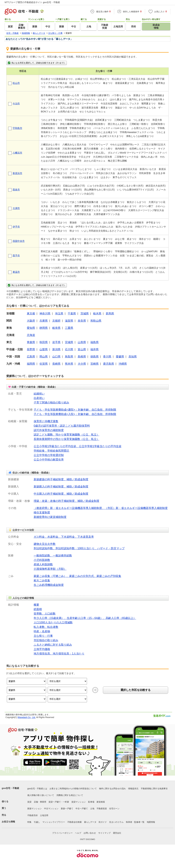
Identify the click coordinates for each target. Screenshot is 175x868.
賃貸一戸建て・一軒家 (59, 802)
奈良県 (82, 321)
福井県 (95, 349)
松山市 (16, 83)
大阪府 (31, 321)
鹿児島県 (109, 364)
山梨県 (44, 349)
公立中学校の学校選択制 (49, 455)
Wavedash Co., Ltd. (27, 717)
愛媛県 (120, 357)
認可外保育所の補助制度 (49, 430)
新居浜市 (17, 173)
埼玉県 (59, 314)
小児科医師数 (42, 560)
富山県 (82, 349)
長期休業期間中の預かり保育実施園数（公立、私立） (66, 439)
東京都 (31, 314)
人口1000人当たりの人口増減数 (53, 622)
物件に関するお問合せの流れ (112, 789)
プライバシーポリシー (62, 833)
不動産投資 (102, 809)
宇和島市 (17, 128)
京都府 (56, 321)
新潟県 (56, 349)
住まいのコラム (116, 822)
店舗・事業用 (40, 802)
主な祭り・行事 (43, 636)
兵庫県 (44, 321)
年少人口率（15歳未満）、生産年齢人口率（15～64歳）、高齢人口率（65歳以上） (85, 618)
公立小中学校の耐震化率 (49, 460)
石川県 (69, 349)
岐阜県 (56, 328)
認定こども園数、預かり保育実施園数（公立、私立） (66, 435)
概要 (36, 605)
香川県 (107, 357)
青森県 (31, 342)
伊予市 (16, 227)
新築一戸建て (67, 809)
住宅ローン (114, 809)
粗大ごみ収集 (42, 580)
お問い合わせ (90, 833)
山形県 (82, 342)
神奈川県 (45, 314)
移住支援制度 (42, 512)
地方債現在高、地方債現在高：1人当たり (59, 654)
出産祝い (39, 398)
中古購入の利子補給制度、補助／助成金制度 (61, 494)
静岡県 (44, 328)
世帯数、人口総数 (45, 614)
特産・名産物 (42, 631)
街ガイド (103, 822)
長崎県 (56, 364)
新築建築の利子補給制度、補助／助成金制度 (61, 479)
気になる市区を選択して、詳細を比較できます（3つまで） (37, 63)
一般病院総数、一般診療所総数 (53, 556)
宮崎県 (95, 364)
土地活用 (44, 815)
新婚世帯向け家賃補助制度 (50, 517)
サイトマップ (104, 833)
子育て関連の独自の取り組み (51, 402)
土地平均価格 (42, 649)
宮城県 (69, 342)
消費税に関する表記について (70, 795)
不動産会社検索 (75, 822)
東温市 (16, 272)
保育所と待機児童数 (46, 421)
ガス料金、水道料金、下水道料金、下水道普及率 (64, 537)
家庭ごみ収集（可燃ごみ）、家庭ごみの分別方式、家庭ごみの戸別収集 (77, 576)
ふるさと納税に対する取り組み (53, 645)
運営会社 (117, 833)
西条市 (16, 190)
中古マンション (51, 809)
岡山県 (44, 357)
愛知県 (31, 328)
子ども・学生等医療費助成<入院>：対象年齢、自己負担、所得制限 (75, 414)
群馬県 (110, 314)
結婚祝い (39, 394)
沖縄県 (123, 364)
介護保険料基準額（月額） (50, 569)
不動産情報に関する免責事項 (154, 789)
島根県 (82, 357)
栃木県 (97, 314)
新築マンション (35, 809)
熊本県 (69, 364)
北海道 (31, 335)
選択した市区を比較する (136, 690)
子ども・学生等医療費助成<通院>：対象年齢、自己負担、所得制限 (75, 410)
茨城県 (85, 314)
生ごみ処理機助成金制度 (49, 585)
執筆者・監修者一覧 (135, 822)
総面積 (38, 609)
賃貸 (29, 802)
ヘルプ (78, 833)
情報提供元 (133, 789)
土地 (92, 809)
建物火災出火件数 (45, 544)
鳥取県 (69, 357)
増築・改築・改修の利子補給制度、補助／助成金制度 (66, 501)
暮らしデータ (90, 822)
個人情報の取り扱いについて (41, 795)
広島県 (31, 357)
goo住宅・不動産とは (37, 789)
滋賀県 (69, 321)
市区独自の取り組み (46, 640)
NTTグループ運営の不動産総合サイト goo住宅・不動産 (32, 2)
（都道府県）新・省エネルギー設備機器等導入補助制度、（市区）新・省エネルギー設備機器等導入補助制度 (101, 508)
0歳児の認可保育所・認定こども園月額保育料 (62, 426)
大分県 (82, 364)
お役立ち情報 (8, 822)
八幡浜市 (17, 153)
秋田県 (44, 342)
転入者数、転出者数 (46, 627)
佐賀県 (44, 364)
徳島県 (95, 357)
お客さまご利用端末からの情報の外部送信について (73, 789)
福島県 (95, 342)
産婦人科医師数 (43, 564)
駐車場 (91, 802)
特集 (29, 822)
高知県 (133, 357)
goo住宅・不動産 (10, 788)
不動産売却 (32, 815)
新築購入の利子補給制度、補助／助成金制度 (61, 487)
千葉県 (72, 314)
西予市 (16, 256)
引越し (37, 822)
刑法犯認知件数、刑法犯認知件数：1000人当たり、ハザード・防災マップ (79, 548)
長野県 (31, 349)
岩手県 (56, 342)
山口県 (56, 357)
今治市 (16, 104)
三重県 (69, 328)
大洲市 (16, 208)
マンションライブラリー (54, 822)
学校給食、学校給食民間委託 (51, 451)
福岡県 (31, 364)
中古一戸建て (82, 809)
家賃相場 (101, 802)
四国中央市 (19, 241)
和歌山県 (96, 321)
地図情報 (151, 822)
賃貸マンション (79, 802)
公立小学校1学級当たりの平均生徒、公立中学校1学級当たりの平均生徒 (78, 446)
